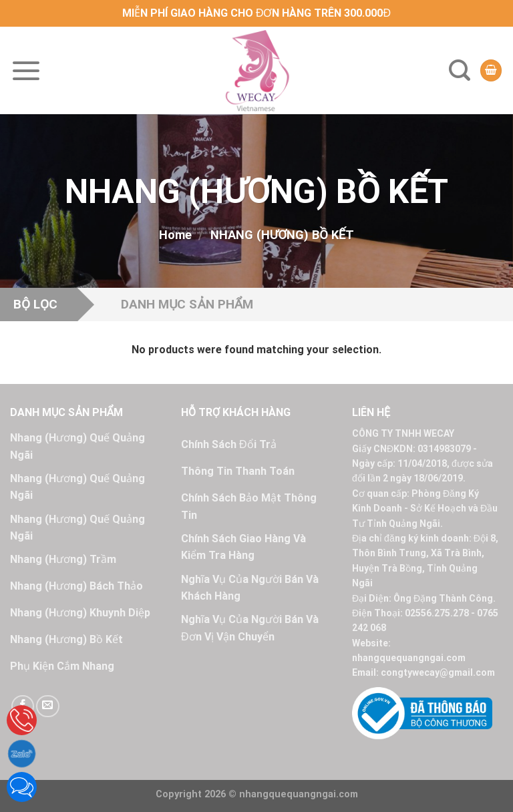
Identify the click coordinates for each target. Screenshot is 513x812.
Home (175, 235)
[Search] (460, 70)
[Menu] (26, 71)
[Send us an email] (47, 706)
